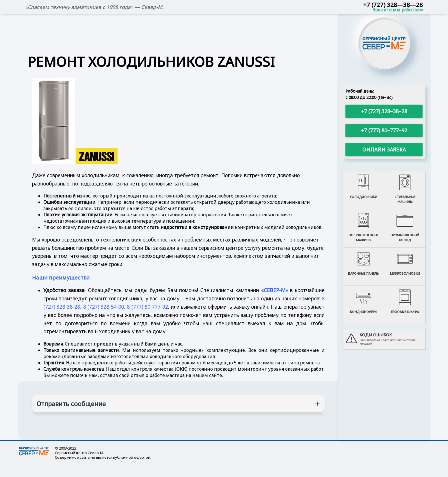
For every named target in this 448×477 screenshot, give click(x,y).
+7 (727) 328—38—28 (393, 5)
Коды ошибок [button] (376, 335)
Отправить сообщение (71, 404)
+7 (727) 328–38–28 (384, 111)
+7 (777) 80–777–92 (384, 130)
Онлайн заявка (384, 149)
